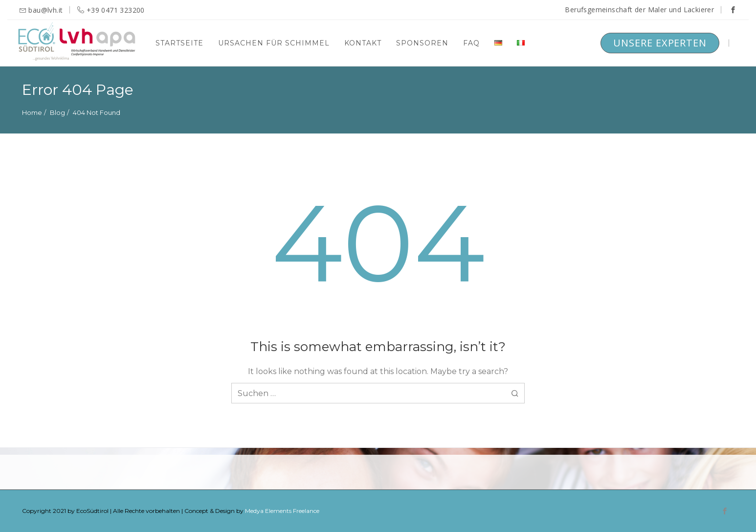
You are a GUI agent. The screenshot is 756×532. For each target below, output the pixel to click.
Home (32, 112)
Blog (57, 112)
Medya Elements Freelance (282, 511)
